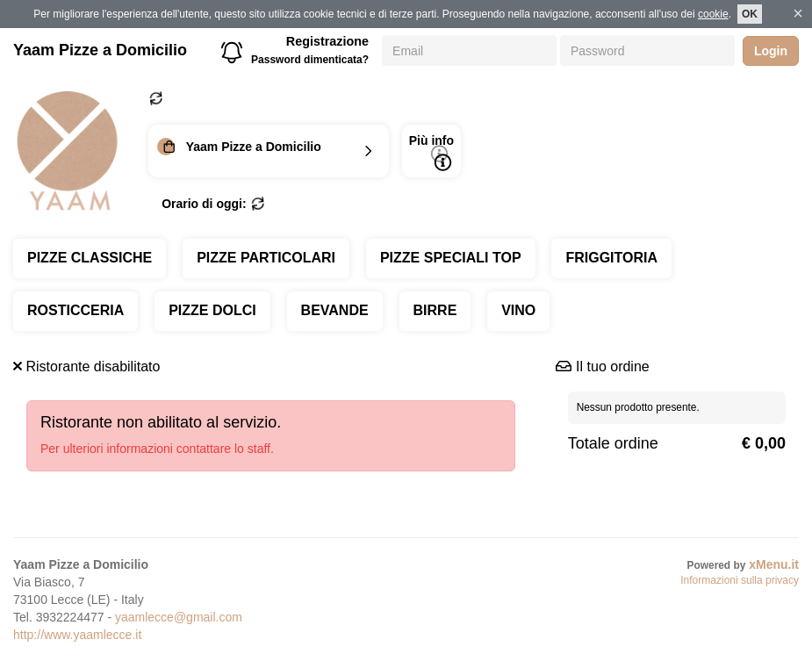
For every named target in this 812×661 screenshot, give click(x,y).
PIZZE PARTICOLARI (266, 258)
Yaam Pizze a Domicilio (100, 50)
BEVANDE (335, 310)
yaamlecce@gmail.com (179, 617)
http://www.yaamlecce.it (77, 635)
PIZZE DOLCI (212, 310)
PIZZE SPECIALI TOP (451, 258)
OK (750, 14)
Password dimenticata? (310, 60)
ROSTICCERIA (75, 310)
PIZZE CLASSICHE (90, 258)
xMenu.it (774, 564)
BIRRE (435, 310)
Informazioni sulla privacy (740, 580)
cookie (713, 14)
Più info (431, 152)
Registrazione (327, 41)
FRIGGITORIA (611, 258)
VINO (518, 310)
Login (771, 51)
